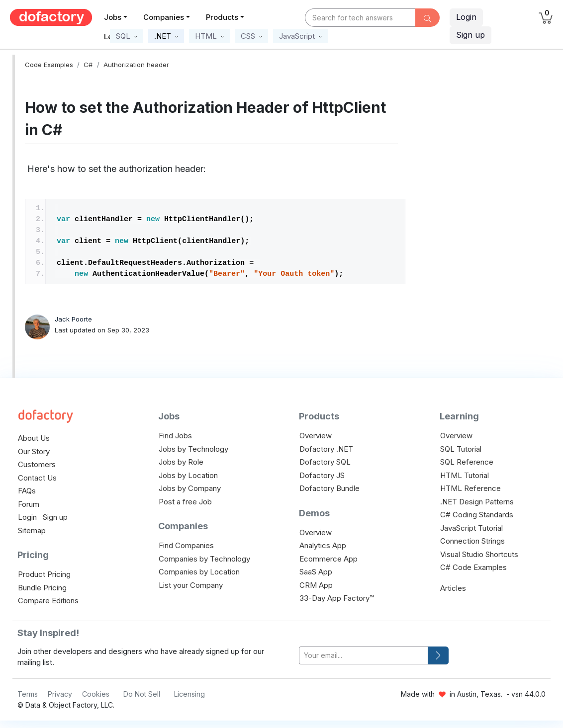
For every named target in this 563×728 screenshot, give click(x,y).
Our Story (34, 451)
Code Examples (49, 65)
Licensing (189, 694)
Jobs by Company (190, 488)
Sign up (55, 517)
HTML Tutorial (465, 475)
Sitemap (32, 530)
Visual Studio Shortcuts (479, 554)
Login (466, 17)
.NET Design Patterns (477, 502)
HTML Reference (470, 488)
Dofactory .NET (326, 449)
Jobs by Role (181, 462)
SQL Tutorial (461, 449)
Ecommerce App (328, 559)
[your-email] (364, 656)
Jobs (113, 17)
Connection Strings (472, 541)
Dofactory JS (322, 475)
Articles (453, 588)
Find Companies (186, 545)
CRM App (316, 585)
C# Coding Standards (477, 515)
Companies (164, 17)
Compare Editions (48, 601)
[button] (127, 36)
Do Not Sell (142, 694)
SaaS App (316, 572)
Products (222, 17)
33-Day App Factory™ (337, 598)
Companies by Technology (204, 559)
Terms (28, 694)
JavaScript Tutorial (471, 528)
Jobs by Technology (193, 449)
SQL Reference (467, 462)
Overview (316, 436)
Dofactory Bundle (329, 488)
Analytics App (323, 545)
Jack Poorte (73, 319)
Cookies (96, 694)
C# (88, 65)
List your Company (191, 585)
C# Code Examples (473, 567)
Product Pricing (44, 574)
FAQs (27, 491)
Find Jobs (175, 436)
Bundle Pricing (42, 588)
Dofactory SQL (325, 462)
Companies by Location (199, 572)
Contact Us (37, 478)
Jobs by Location (188, 475)
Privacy (60, 694)
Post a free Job (185, 502)
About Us (34, 438)
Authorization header (136, 65)
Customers (37, 464)
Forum (29, 504)
